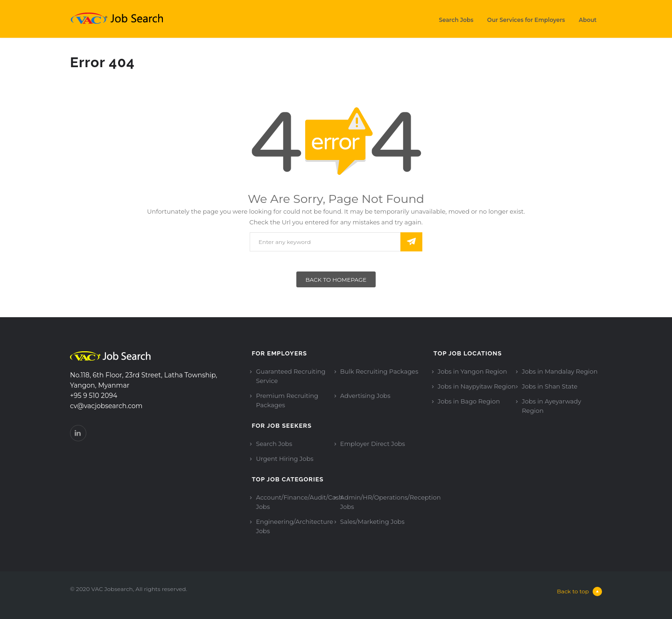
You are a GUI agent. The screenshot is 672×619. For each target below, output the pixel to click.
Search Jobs (456, 20)
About (588, 20)
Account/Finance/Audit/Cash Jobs (299, 502)
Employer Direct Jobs (373, 444)
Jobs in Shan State (549, 386)
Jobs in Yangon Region (472, 371)
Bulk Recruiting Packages (379, 371)
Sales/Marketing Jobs (372, 522)
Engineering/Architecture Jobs (294, 526)
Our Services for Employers (526, 20)
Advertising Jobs (365, 396)
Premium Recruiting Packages (287, 400)
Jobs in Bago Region (469, 401)
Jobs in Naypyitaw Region (477, 386)
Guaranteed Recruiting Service (290, 376)
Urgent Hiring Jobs (284, 459)
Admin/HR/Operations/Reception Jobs (391, 502)
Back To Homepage (336, 280)
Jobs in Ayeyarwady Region (551, 406)
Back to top (579, 591)
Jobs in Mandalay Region (560, 371)
